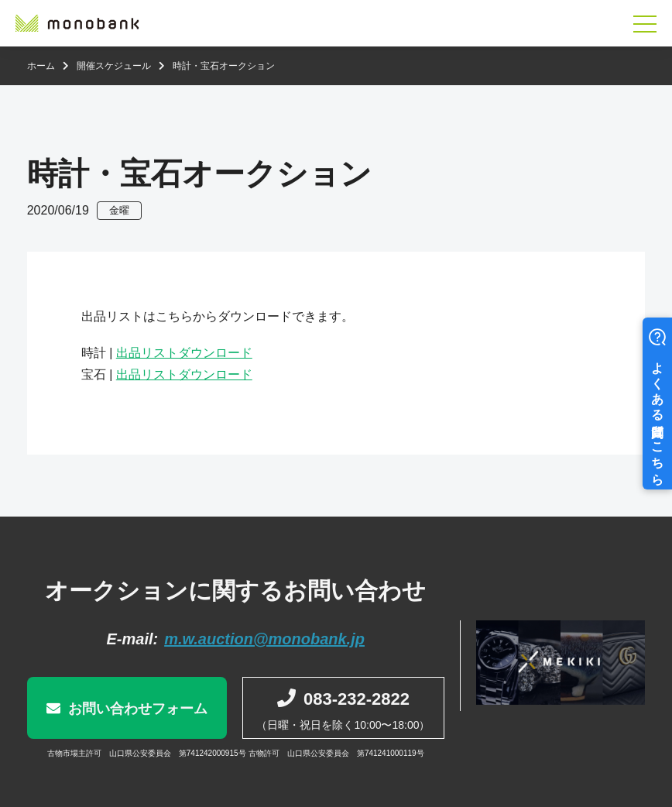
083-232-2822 (357, 699)
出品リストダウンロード (184, 353)
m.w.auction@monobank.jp (264, 639)
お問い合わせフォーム (138, 709)
